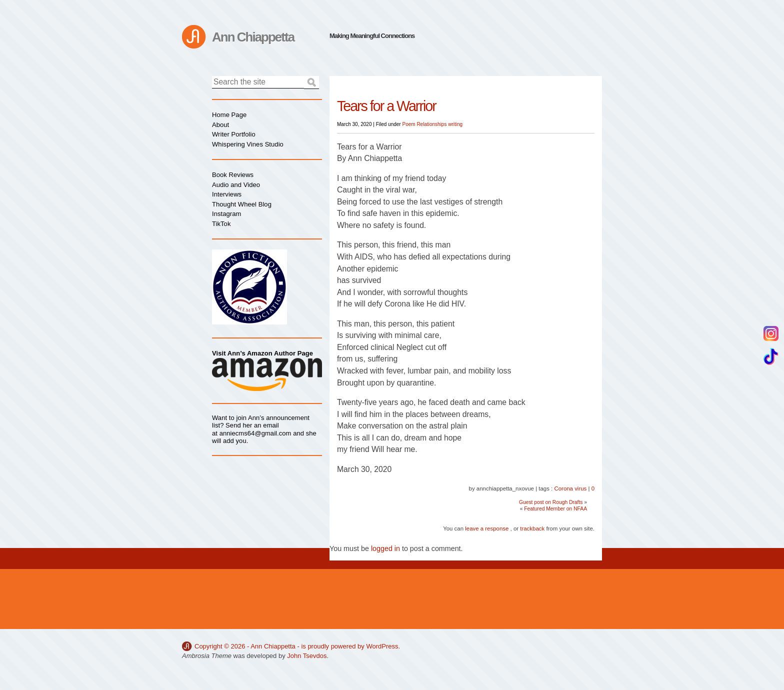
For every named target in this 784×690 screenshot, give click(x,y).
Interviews (227, 194)
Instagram (226, 214)
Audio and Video (236, 185)
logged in (385, 548)
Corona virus (570, 488)
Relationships (431, 124)
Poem (408, 124)
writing (455, 124)
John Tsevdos (307, 656)
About (220, 125)
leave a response (487, 528)
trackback (532, 528)
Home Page (229, 115)
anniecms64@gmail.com (255, 433)
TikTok (221, 224)
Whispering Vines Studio (248, 144)
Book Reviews (233, 175)
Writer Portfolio (234, 134)
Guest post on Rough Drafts (551, 502)
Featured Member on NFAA (555, 509)
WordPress (382, 646)
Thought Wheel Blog (242, 204)
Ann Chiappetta (253, 37)
